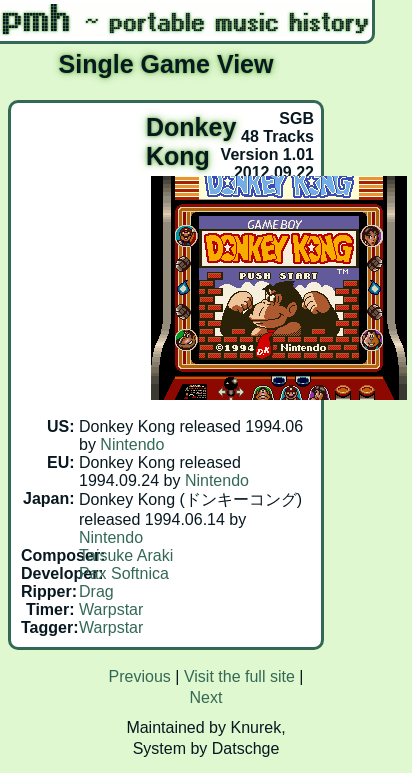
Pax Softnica (124, 573)
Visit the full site (239, 676)
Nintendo (132, 444)
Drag (96, 591)
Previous (140, 676)
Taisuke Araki (126, 555)
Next (206, 697)
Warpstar (111, 609)
